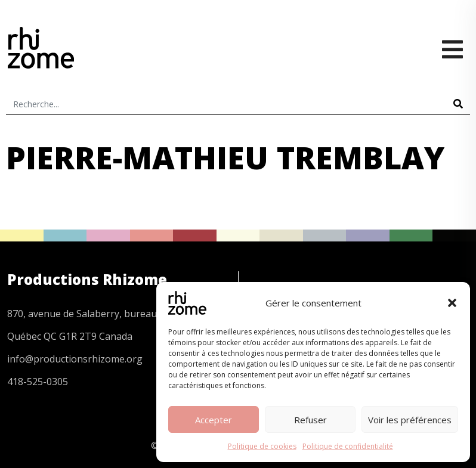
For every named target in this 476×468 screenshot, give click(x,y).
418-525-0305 (38, 382)
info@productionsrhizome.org (75, 359)
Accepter (214, 420)
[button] (452, 303)
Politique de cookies (262, 446)
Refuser (310, 420)
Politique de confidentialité (348, 446)
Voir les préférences (410, 420)
